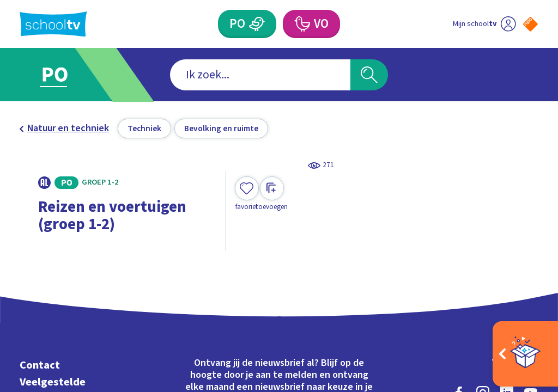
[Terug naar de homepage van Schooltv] (53, 24)
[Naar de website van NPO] (530, 24)
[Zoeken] (369, 75)
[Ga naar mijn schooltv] (484, 24)
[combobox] (260, 75)
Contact (40, 365)
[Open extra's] (525, 354)
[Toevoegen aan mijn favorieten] (247, 194)
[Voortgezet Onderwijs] (311, 24)
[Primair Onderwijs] (247, 24)
